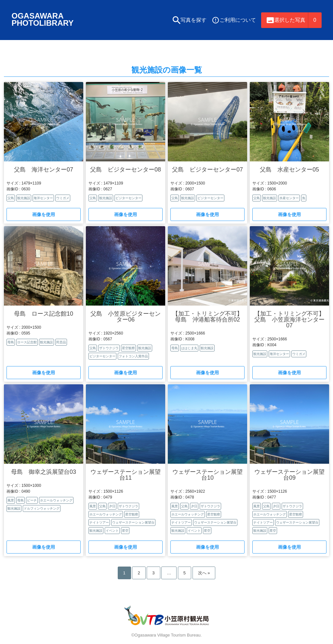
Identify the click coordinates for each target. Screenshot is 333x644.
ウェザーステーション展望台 (133, 524)
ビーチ (32, 502)
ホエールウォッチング (56, 502)
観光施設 (24, 200)
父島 (11, 200)
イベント (112, 532)
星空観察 (128, 350)
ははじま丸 (189, 350)
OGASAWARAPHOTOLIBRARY (44, 20)
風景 (11, 502)
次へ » (204, 575)
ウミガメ (63, 200)
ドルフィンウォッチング (42, 510)
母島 (11, 344)
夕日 (112, 508)
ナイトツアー (99, 524)
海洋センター (43, 200)
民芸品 (61, 344)
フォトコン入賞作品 (133, 358)
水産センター (289, 200)
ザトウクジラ (109, 350)
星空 (125, 532)
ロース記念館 (27, 344)
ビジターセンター (128, 200)
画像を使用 (44, 216)
